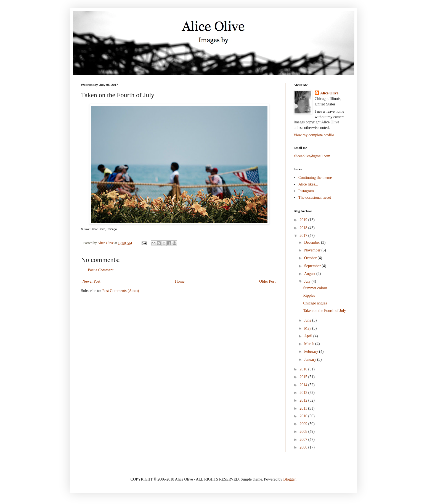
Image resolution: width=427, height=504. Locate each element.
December (313, 242)
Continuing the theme (315, 178)
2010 (304, 416)
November (313, 250)
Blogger (289, 479)
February (312, 352)
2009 (304, 424)
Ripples (309, 295)
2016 (304, 369)
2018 (304, 228)
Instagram (306, 191)
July (308, 281)
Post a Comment (101, 270)
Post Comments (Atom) (121, 291)
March (310, 344)
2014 (304, 385)
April (309, 336)
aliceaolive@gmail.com (312, 156)
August (310, 274)
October (311, 258)
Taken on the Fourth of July (324, 311)
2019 (304, 220)
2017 (304, 236)
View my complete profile (314, 135)
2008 (304, 432)
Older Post (267, 281)
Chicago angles (315, 303)
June (308, 320)
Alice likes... (308, 184)
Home (180, 281)
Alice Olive (329, 93)
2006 (304, 447)
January (311, 360)
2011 (304, 408)
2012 (304, 400)
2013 (304, 393)
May (308, 328)
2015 (304, 377)
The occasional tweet (315, 197)
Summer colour (315, 288)
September (313, 266)
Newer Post (91, 281)
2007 (304, 440)
